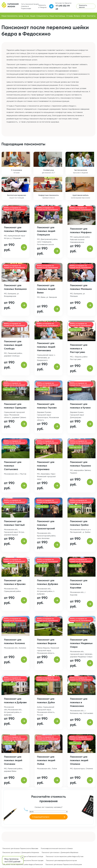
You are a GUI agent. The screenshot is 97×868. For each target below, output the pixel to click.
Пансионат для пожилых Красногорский (46, 525)
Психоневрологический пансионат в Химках (57, 848)
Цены (21, 16)
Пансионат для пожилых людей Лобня (46, 760)
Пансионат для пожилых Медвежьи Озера (81, 643)
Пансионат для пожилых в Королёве (79, 584)
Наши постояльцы (57, 16)
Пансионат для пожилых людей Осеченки (13, 760)
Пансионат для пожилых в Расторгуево (79, 348)
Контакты (91, 16)
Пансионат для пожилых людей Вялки (46, 289)
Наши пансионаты (10, 16)
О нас (27, 16)
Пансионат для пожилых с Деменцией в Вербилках (60, 852)
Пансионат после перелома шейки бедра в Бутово (65, 856)
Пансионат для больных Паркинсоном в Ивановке (20, 848)
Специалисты (42, 16)
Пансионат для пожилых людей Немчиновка (46, 347)
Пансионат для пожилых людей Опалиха (79, 760)
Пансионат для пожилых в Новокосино (79, 702)
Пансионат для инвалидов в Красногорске (61, 860)
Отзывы (70, 16)
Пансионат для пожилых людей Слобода (13, 345)
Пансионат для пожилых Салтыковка (13, 466)
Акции (33, 16)
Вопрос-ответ (80, 16)
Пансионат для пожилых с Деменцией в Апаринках (21, 852)
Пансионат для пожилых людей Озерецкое (46, 231)
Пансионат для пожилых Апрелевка (46, 466)
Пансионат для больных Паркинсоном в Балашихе (64, 864)
